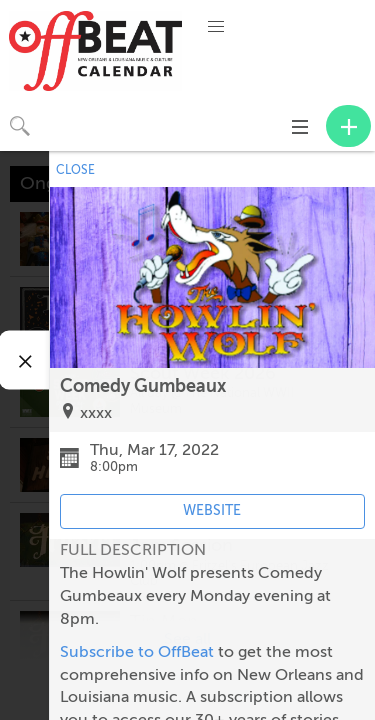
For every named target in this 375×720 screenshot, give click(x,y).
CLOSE (75, 170)
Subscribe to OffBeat (137, 652)
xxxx (96, 413)
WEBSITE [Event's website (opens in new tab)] (212, 510)
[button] (216, 27)
